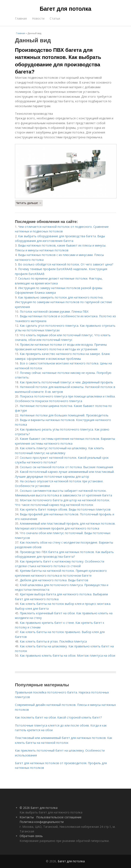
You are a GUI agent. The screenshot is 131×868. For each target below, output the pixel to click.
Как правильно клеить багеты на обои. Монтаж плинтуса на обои (68, 655)
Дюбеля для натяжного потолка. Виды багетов (54, 580)
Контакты (27, 817)
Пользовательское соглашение (59, 817)
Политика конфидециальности (42, 822)
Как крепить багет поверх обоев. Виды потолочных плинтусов (65, 509)
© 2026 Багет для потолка (39, 808)
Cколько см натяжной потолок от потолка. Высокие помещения (66, 467)
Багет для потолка (65, 9)
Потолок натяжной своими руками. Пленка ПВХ (54, 311)
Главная (21, 18)
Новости (38, 18)
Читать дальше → (29, 203)
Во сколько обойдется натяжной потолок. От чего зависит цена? (66, 264)
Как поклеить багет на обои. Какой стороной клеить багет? (58, 717)
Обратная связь (31, 836)
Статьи (55, 18)
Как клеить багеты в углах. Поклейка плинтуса (53, 641)
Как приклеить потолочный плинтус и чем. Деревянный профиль (66, 382)
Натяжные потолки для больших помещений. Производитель (64, 415)
